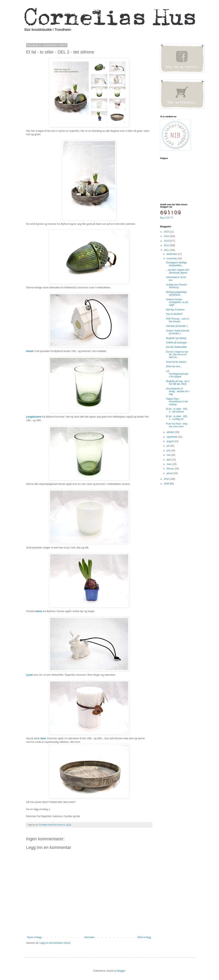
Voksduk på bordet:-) (177, 326)
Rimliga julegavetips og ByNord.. (176, 293)
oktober (171, 432)
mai (169, 455)
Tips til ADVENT (174, 314)
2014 (167, 236)
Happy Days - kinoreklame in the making (177, 402)
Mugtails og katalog (176, 338)
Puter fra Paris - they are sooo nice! (177, 425)
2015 (167, 232)
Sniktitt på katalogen (177, 343)
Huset (30, 351)
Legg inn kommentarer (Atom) (55, 943)
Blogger (121, 971)
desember (172, 254)
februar (171, 469)
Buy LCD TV (167, 218)
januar (170, 473)
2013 (167, 241)
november (172, 259)
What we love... (174, 366)
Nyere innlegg (34, 937)
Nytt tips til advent (175, 310)
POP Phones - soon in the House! (178, 320)
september (172, 437)
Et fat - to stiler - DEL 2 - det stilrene (177, 410)
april (169, 460)
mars (170, 464)
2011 (167, 250)
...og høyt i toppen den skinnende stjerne (178, 271)
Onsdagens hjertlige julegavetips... (176, 264)
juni (169, 450)
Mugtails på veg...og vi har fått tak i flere (178, 383)
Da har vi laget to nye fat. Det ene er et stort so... (177, 355)
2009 (167, 484)
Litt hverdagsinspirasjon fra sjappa (177, 374)
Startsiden (89, 937)
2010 (167, 479)
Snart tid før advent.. (177, 362)
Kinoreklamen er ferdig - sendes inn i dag (178, 391)
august (170, 441)
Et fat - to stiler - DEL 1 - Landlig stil (177, 418)
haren (39, 611)
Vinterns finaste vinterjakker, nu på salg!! (177, 302)
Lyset (29, 675)
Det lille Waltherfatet (176, 347)
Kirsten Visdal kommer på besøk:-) (178, 332)
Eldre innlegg (144, 937)
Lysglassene (34, 417)
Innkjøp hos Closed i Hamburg (177, 286)
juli (168, 446)
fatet (43, 738)
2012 (167, 245)
